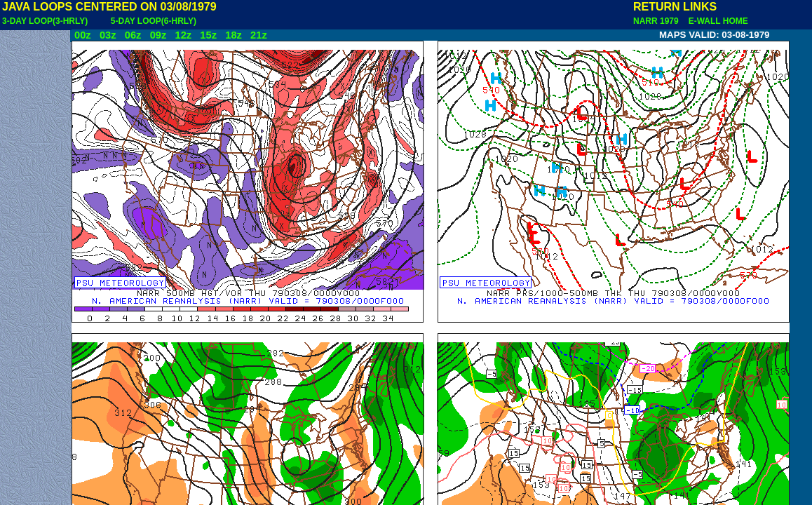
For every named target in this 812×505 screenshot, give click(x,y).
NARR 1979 (657, 21)
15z (208, 35)
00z (83, 35)
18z (234, 35)
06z (133, 35)
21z (259, 35)
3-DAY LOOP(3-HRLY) (45, 21)
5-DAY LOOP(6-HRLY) (154, 21)
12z (183, 35)
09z (158, 35)
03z (108, 35)
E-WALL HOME (716, 21)
